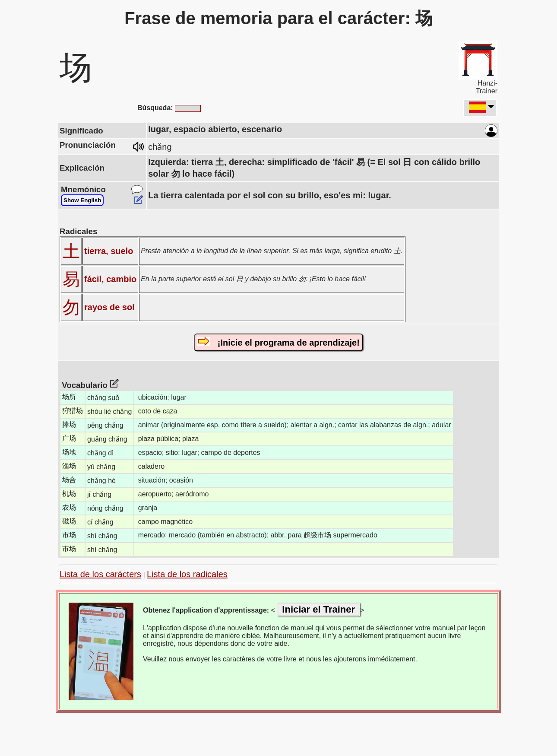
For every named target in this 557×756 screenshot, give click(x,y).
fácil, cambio (110, 279)
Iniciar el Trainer (318, 609)
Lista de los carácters (100, 574)
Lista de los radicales (187, 574)
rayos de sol (109, 307)
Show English (82, 200)
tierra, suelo (109, 251)
